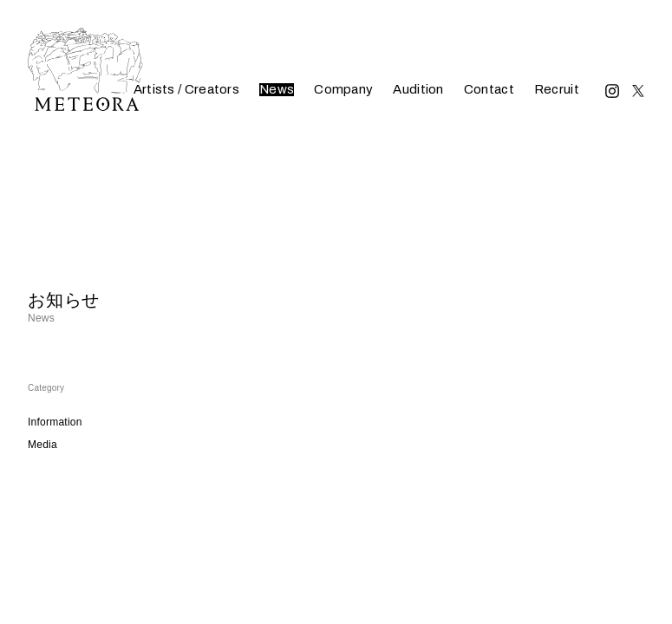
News (277, 90)
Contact (489, 90)
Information (55, 422)
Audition (418, 90)
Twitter (638, 91)
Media (42, 445)
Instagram (612, 91)
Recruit (557, 90)
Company (343, 90)
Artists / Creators (186, 90)
